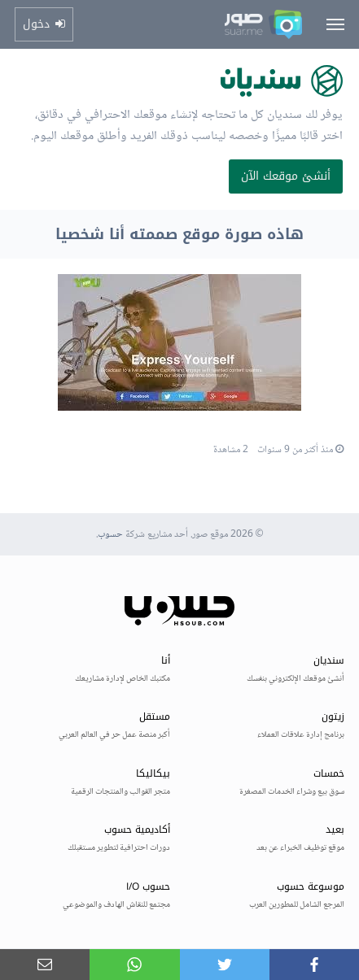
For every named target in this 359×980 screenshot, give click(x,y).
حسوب (110, 535)
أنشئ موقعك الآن (286, 176)
